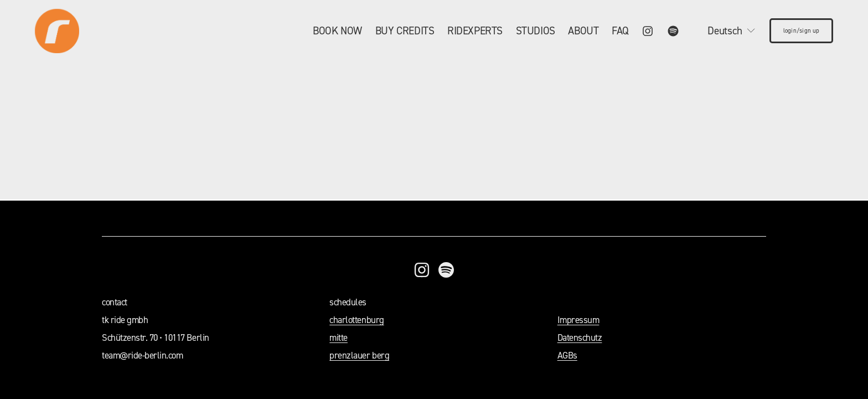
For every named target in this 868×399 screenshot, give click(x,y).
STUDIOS (536, 30)
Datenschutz (580, 337)
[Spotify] (673, 31)
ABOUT (583, 30)
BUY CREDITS (405, 30)
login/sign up (802, 31)
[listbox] (724, 31)
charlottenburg (356, 320)
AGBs (567, 355)
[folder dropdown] (337, 31)
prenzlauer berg (359, 355)
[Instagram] (648, 31)
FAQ (620, 30)
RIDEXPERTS (475, 30)
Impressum (578, 320)
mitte (339, 337)
